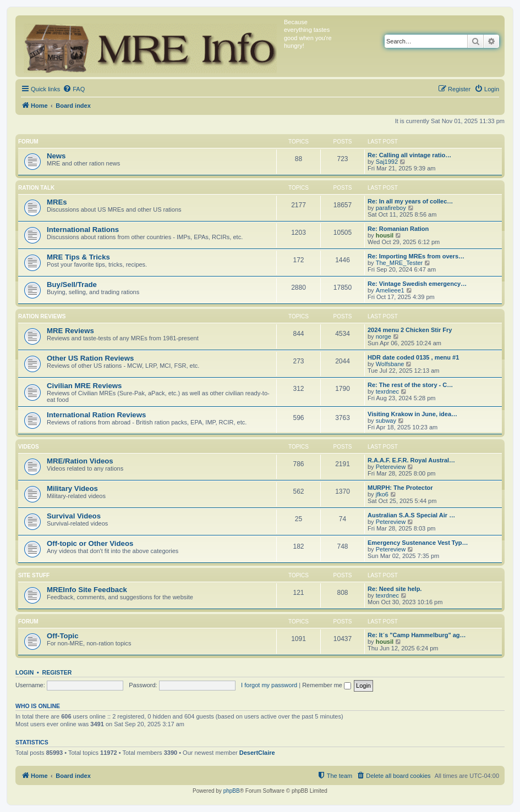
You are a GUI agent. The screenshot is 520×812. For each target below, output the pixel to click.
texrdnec (387, 391)
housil (385, 235)
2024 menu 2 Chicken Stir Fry (410, 330)
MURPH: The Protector (400, 488)
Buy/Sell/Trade (72, 285)
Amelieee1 (390, 290)
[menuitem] (74, 89)
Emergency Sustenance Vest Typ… (418, 543)
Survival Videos (74, 516)
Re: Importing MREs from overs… (416, 256)
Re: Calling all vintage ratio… (409, 155)
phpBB (232, 791)
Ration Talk (36, 188)
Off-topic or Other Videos (90, 543)
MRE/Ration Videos (80, 461)
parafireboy (391, 208)
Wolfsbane (390, 364)
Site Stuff (34, 575)
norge (384, 336)
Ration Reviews (42, 316)
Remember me (327, 685)
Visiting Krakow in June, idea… (412, 414)
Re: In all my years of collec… (410, 201)
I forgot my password (269, 685)
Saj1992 (387, 162)
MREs (57, 202)
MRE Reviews (70, 331)
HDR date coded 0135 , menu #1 (413, 357)
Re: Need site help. (395, 589)
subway (386, 421)
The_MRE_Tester (399, 263)
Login (24, 672)
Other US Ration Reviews (90, 358)
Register (57, 672)
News (56, 156)
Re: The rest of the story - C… (410, 385)
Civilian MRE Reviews (84, 386)
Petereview (391, 467)
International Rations (83, 230)
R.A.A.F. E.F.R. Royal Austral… (411, 460)
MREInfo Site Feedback (87, 590)
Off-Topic (63, 636)
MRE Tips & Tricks (78, 257)
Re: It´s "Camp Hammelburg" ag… (417, 635)
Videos (29, 447)
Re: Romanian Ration (398, 229)
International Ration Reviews (96, 415)
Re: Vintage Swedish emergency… (417, 284)
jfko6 (382, 494)
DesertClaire (257, 753)
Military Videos (72, 488)
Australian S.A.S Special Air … (411, 515)
